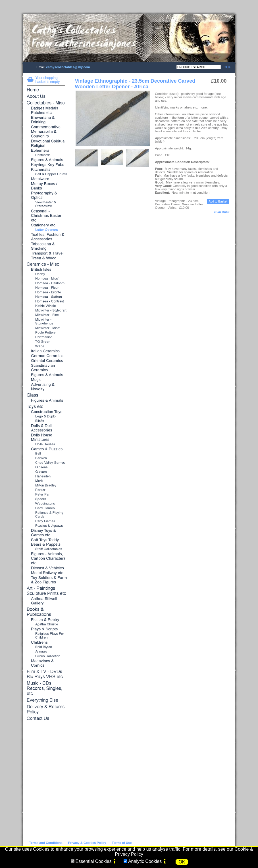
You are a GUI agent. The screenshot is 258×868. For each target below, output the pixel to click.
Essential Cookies (93, 861)
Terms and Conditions (46, 843)
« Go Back (222, 212)
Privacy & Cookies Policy (87, 843)
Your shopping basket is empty (48, 80)
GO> (226, 67)
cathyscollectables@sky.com (68, 67)
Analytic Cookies (145, 861)
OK (182, 862)
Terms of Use (122, 843)
